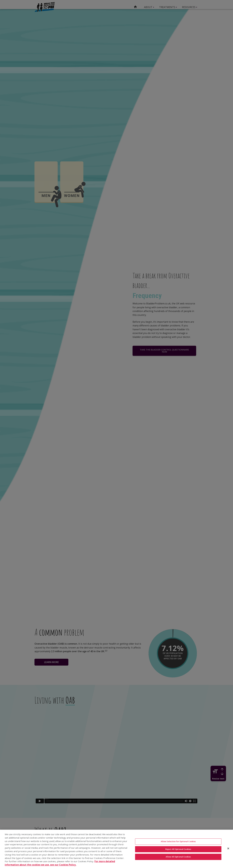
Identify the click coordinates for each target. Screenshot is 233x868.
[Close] (228, 849)
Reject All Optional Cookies (178, 849)
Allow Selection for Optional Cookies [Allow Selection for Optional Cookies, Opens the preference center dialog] (178, 841)
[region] (116, 849)
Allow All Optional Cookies (178, 857)
